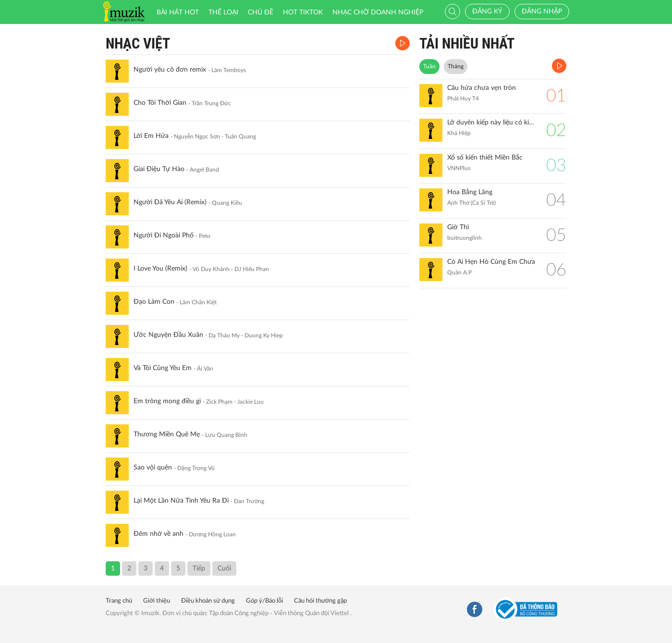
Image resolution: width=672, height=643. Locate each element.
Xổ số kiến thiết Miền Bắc (485, 158)
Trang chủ (119, 601)
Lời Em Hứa (151, 136)
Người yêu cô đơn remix (170, 70)
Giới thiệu (157, 601)
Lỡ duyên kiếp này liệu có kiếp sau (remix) (492, 123)
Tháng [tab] (456, 66)
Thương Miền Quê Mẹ (167, 434)
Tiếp (199, 569)
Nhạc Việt (138, 43)
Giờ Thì (458, 227)
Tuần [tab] (429, 66)
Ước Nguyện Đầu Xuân (168, 335)
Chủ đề (261, 12)
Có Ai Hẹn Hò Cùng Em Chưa (491, 262)
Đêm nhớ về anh (159, 534)
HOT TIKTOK (303, 12)
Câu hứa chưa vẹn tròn (482, 88)
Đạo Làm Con (154, 302)
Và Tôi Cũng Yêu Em (163, 368)
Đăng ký (487, 12)
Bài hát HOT (178, 12)
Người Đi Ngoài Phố (164, 235)
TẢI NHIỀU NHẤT (467, 43)
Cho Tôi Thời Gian (160, 103)
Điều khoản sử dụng (208, 601)
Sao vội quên (153, 468)
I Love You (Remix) (160, 269)
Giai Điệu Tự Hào (159, 169)
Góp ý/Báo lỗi (264, 601)
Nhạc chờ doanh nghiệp (378, 12)
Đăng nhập (542, 12)
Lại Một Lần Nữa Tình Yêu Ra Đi (181, 501)
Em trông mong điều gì (167, 401)
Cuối (224, 569)
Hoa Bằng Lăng (470, 192)
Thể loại (223, 12)
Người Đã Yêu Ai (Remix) (170, 202)
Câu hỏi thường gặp (320, 601)
